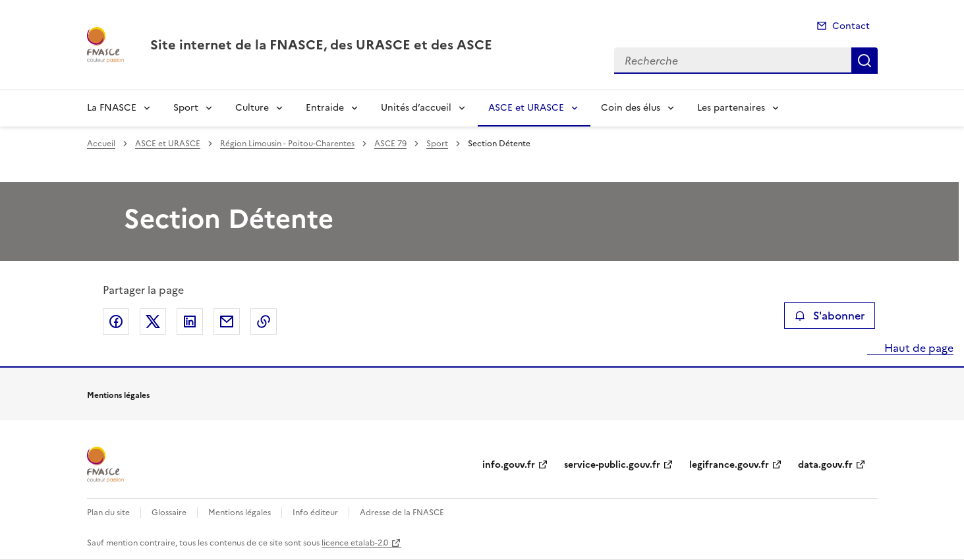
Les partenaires (731, 108)
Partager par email (227, 322)
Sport (186, 108)
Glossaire (169, 513)
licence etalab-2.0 (355, 543)
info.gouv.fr (509, 465)
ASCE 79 (390, 144)
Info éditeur (315, 513)
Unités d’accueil (416, 108)
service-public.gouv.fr (612, 465)
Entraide (325, 108)
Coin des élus (631, 108)
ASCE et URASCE (526, 108)
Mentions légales (240, 513)
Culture (252, 108)
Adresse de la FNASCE (402, 513)
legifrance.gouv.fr (729, 465)
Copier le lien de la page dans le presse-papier (264, 322)
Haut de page (918, 348)
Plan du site (108, 513)
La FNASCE (112, 108)
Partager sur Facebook (116, 322)
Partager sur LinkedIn (190, 322)
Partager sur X (153, 322)
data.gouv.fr (825, 465)
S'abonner (829, 316)
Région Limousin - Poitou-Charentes (287, 144)
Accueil (101, 144)
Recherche (865, 61)
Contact (851, 26)
